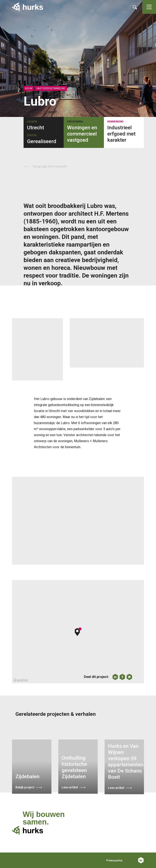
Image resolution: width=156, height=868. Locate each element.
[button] (78, 632)
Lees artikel (70, 787)
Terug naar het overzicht (50, 166)
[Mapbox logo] (21, 680)
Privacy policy (114, 860)
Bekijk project (25, 787)
